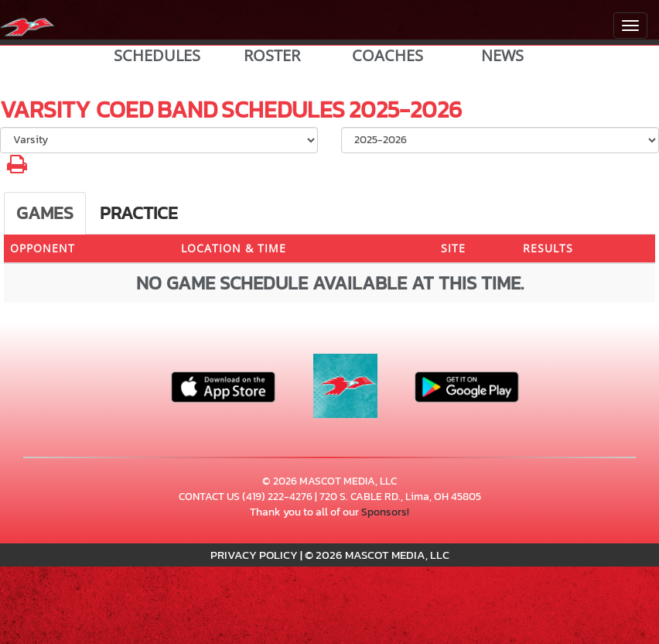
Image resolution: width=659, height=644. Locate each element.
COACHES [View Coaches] (388, 56)
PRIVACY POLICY (254, 555)
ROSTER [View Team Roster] (272, 56)
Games (45, 213)
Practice (139, 213)
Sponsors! (385, 512)
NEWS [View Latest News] (502, 56)
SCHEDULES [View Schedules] (157, 56)
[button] (17, 168)
